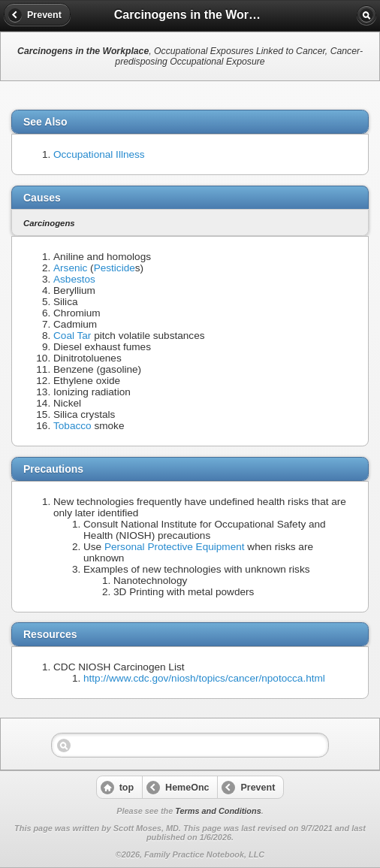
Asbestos (74, 279)
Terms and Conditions (218, 811)
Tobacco (72, 426)
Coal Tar (72, 336)
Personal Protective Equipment (175, 547)
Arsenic (70, 268)
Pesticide (115, 268)
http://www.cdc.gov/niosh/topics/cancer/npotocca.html (204, 678)
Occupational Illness (99, 154)
